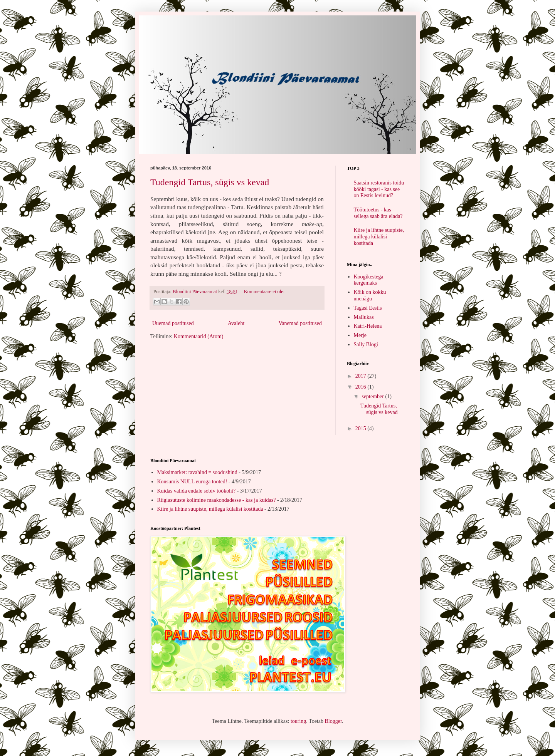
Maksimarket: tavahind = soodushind (197, 472)
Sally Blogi (366, 344)
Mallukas (364, 317)
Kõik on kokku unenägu (370, 295)
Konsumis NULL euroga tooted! (192, 482)
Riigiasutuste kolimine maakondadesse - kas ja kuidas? (217, 500)
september (373, 396)
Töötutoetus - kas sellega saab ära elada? (378, 213)
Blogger (333, 721)
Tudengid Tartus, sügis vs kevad (210, 182)
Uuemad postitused (173, 323)
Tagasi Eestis (368, 308)
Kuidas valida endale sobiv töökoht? (197, 491)
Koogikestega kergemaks (369, 280)
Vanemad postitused (300, 323)
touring (298, 721)
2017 (362, 376)
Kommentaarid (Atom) (199, 336)
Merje (360, 335)
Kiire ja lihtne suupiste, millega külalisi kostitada (379, 237)
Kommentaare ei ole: (264, 292)
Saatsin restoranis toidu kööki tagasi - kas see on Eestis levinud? (379, 189)
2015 (362, 428)
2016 (362, 387)
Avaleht (236, 323)
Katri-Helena (368, 326)
